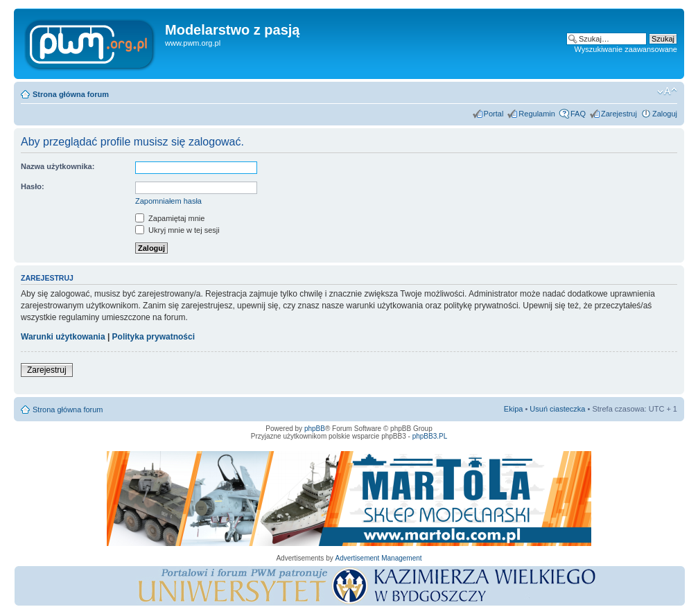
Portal (494, 114)
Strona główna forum (71, 94)
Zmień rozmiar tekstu (667, 91)
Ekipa (514, 409)
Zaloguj (665, 114)
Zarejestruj (619, 114)
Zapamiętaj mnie (170, 218)
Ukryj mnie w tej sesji (177, 230)
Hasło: (33, 186)
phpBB (315, 429)
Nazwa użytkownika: (58, 166)
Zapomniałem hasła (168, 201)
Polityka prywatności (154, 337)
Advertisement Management (378, 558)
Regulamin (537, 114)
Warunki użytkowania (63, 337)
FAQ (578, 114)
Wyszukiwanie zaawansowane (626, 49)
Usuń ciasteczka (557, 409)
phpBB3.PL (430, 436)
